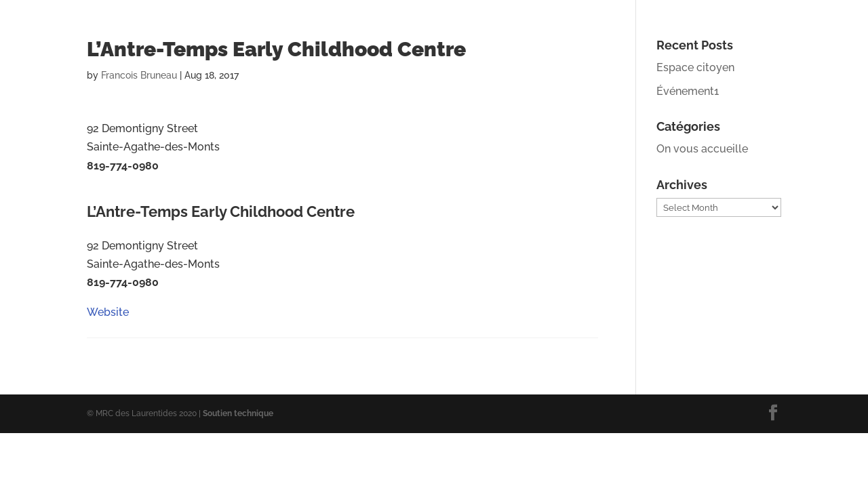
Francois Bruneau (139, 75)
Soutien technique (238, 413)
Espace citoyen (695, 67)
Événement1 (688, 91)
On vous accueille (702, 149)
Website (108, 195)
